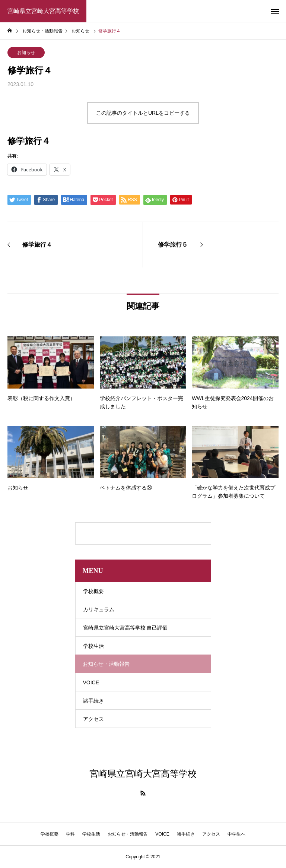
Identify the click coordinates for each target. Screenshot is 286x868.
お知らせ (26, 53)
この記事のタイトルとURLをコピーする (143, 113)
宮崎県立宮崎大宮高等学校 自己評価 (125, 628)
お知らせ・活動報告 (128, 834)
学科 (70, 834)
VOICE (91, 682)
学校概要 (93, 591)
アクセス (93, 719)
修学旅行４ (29, 141)
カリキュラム (99, 609)
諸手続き (93, 701)
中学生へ (236, 834)
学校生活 (93, 646)
